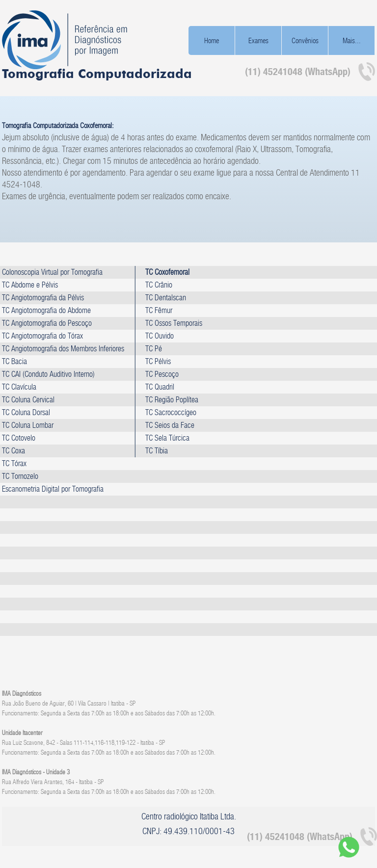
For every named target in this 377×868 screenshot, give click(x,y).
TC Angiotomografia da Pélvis (43, 298)
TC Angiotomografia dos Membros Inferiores (63, 349)
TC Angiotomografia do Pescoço (47, 323)
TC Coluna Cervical (28, 400)
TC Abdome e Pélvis (30, 285)
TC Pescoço (162, 374)
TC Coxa (13, 451)
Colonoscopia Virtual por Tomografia (52, 272)
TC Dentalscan (166, 298)
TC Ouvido (160, 336)
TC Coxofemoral (167, 272)
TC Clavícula (19, 387)
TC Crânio (159, 285)
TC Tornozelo (20, 476)
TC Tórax (14, 463)
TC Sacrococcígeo (171, 412)
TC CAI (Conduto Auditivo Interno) (48, 374)
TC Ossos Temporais (174, 323)
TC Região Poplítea (172, 400)
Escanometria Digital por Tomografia (53, 489)
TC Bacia (14, 361)
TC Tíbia (157, 451)
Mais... (352, 40)
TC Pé (154, 349)
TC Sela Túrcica (167, 438)
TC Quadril (160, 387)
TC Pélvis (158, 361)
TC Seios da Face (170, 425)
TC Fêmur (159, 310)
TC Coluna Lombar (28, 425)
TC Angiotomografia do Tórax (42, 336)
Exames (258, 40)
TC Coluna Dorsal (26, 412)
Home (212, 40)
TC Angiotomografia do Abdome (46, 310)
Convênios (305, 40)
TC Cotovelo (19, 438)
